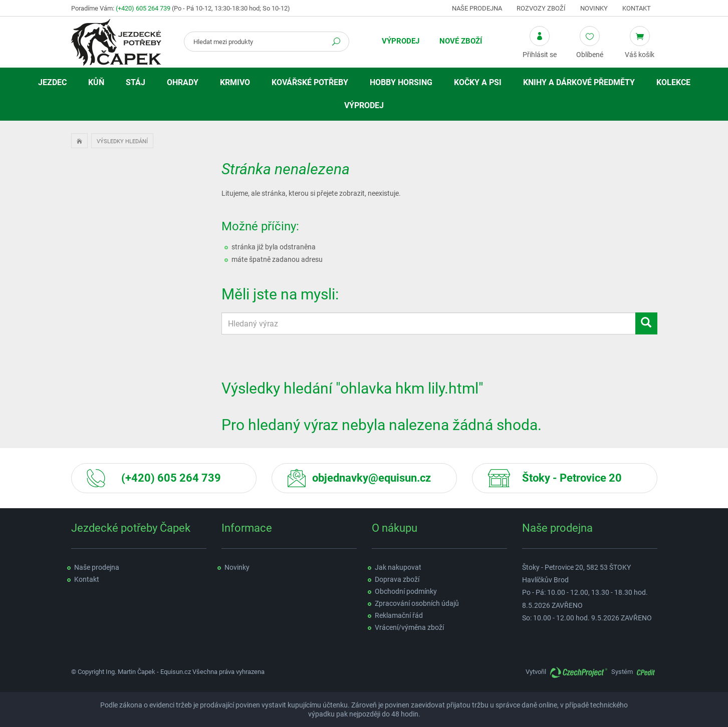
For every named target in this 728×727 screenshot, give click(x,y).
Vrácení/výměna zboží (409, 627)
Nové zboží (461, 41)
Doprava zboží (397, 579)
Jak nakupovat (398, 567)
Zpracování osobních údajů (417, 603)
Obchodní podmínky (406, 591)
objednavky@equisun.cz (372, 478)
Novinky (594, 8)
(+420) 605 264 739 (143, 8)
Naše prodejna (477, 8)
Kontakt (637, 8)
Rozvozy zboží (541, 8)
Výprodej (401, 41)
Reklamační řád (399, 615)
